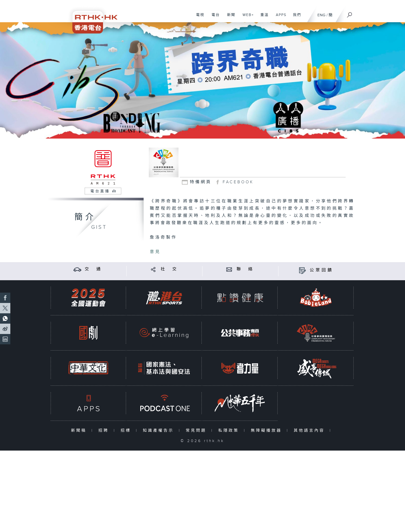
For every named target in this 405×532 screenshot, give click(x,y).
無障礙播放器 (267, 431)
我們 (295, 18)
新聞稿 (80, 431)
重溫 (263, 18)
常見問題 (197, 431)
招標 (127, 431)
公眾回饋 (322, 270)
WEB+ (246, 18)
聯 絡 (245, 269)
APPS (279, 18)
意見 (155, 252)
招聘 (105, 431)
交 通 (94, 269)
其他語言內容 (310, 431)
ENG (321, 15)
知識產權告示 (159, 431)
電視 (198, 18)
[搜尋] (350, 13)
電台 (214, 18)
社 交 (169, 269)
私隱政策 (230, 431)
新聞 (229, 18)
